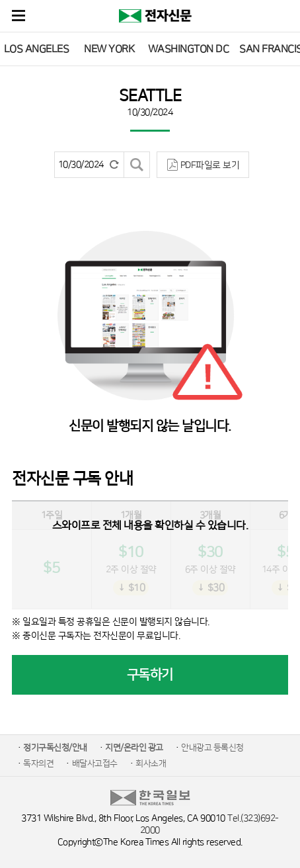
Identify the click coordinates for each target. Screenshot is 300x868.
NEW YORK (109, 49)
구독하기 (150, 675)
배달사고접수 (95, 763)
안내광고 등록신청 (212, 748)
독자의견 (38, 763)
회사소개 (151, 763)
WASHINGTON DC (189, 49)
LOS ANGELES (37, 49)
